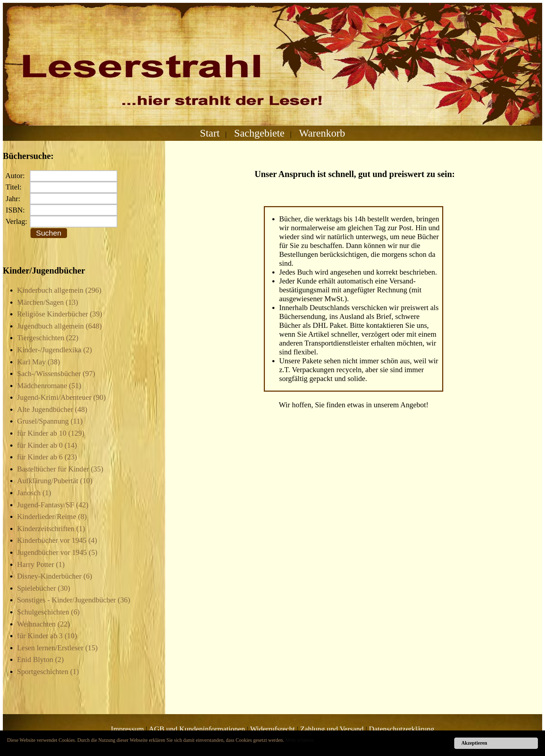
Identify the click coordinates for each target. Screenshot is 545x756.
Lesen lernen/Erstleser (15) (57, 648)
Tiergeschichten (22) (48, 338)
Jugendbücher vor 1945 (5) (57, 552)
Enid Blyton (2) (40, 660)
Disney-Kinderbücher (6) (55, 576)
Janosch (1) (34, 493)
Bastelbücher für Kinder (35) (60, 469)
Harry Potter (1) (41, 564)
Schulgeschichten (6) (48, 612)
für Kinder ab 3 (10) (47, 636)
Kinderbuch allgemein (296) (59, 290)
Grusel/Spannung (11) (50, 421)
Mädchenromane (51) (49, 386)
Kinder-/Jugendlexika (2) (54, 350)
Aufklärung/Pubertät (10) (55, 481)
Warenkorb (322, 133)
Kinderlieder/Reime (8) (52, 517)
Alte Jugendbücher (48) (52, 409)
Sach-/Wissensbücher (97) (56, 374)
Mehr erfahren (300, 740)
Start (210, 133)
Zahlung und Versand (332, 729)
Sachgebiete (259, 133)
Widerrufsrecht (272, 729)
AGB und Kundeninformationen (197, 729)
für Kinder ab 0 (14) (47, 445)
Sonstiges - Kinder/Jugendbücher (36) (74, 600)
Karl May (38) (38, 362)
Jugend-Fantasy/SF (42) (53, 505)
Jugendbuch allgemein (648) (59, 326)
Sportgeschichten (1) (48, 672)
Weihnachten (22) (43, 624)
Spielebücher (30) (44, 588)
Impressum (127, 729)
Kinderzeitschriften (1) (51, 529)
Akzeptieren (474, 743)
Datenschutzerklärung (401, 729)
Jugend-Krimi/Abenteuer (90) (61, 397)
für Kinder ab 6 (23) (47, 457)
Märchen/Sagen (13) (48, 302)
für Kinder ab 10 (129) (51, 433)
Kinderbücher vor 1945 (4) (57, 540)
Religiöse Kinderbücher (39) (60, 314)
